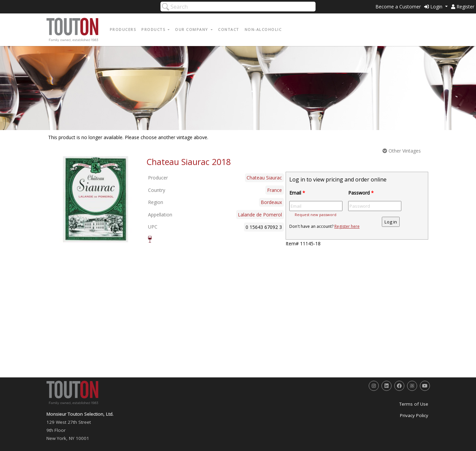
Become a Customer (398, 7)
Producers (123, 29)
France (274, 190)
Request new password (316, 215)
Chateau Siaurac (264, 178)
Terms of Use (414, 404)
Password (361, 193)
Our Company (192, 29)
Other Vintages (402, 151)
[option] (96, 199)
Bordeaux (271, 202)
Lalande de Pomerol (260, 215)
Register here (347, 226)
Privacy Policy (414, 415)
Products (154, 29)
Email (297, 193)
